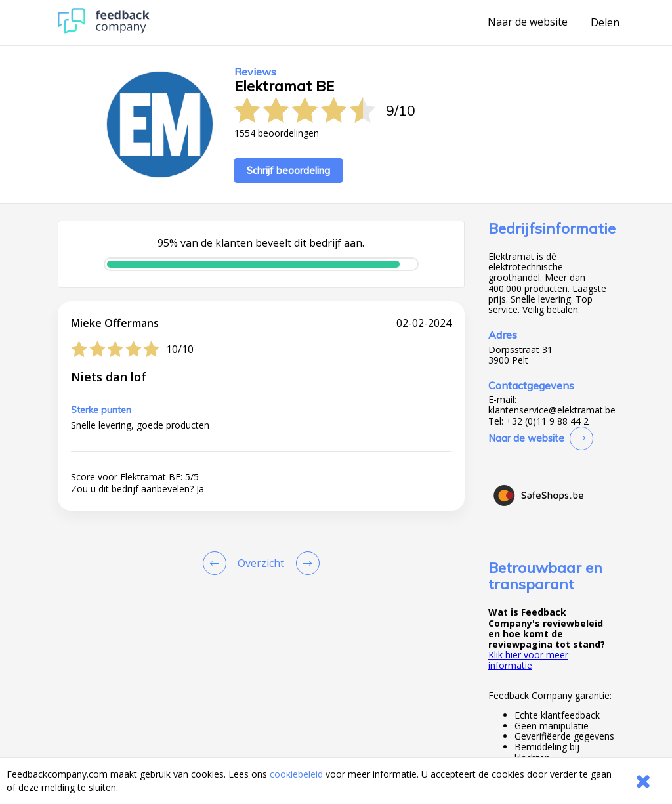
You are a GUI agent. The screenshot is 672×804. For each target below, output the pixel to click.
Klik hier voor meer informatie (528, 660)
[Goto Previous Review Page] (217, 563)
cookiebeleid (296, 774)
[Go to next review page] (305, 563)
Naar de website (528, 22)
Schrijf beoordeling (288, 170)
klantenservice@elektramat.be (552, 410)
